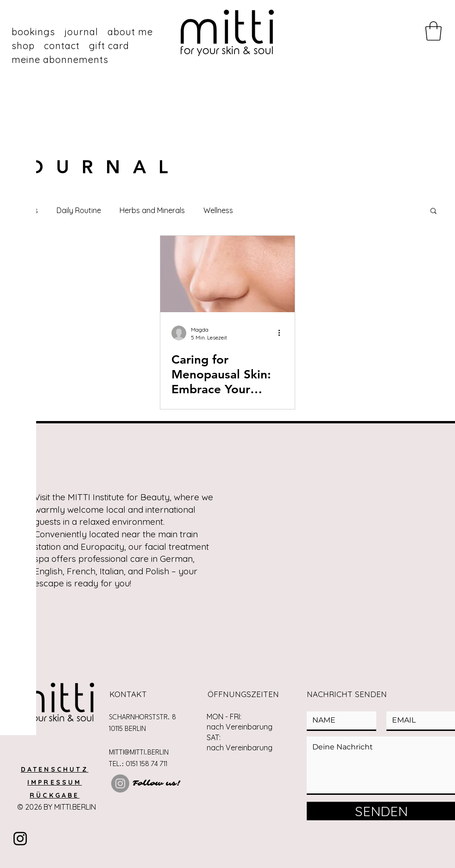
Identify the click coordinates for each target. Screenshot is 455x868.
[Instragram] (20, 839)
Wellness (218, 210)
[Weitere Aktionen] (282, 333)
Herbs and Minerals (152, 210)
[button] (433, 31)
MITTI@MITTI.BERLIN (139, 753)
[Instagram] (120, 783)
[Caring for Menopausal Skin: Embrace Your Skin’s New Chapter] (227, 274)
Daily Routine (79, 210)
